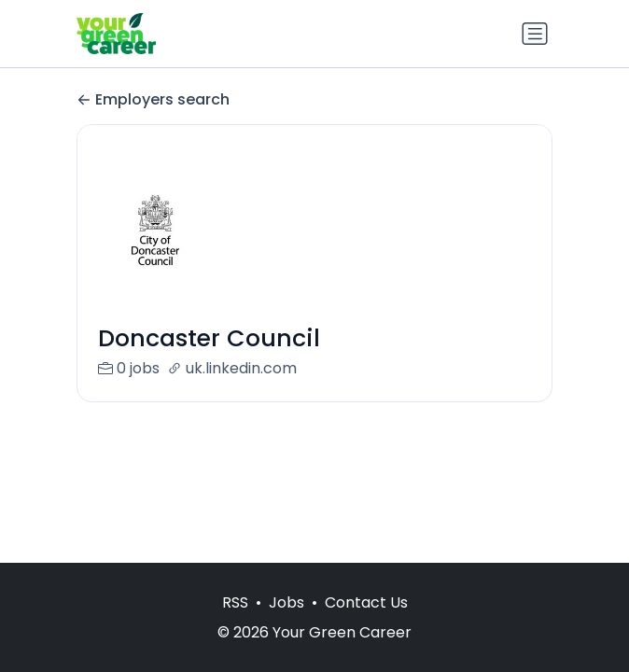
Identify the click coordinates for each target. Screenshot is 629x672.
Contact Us (366, 602)
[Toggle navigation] (535, 34)
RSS (235, 602)
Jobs (287, 602)
